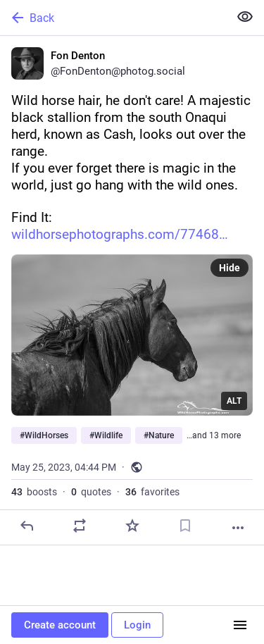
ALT (234, 401)
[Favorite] (132, 526)
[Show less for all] (245, 17)
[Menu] (240, 625)
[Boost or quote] (80, 526)
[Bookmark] (185, 526)
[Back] (113, 18)
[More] (238, 528)
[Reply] (27, 526)
